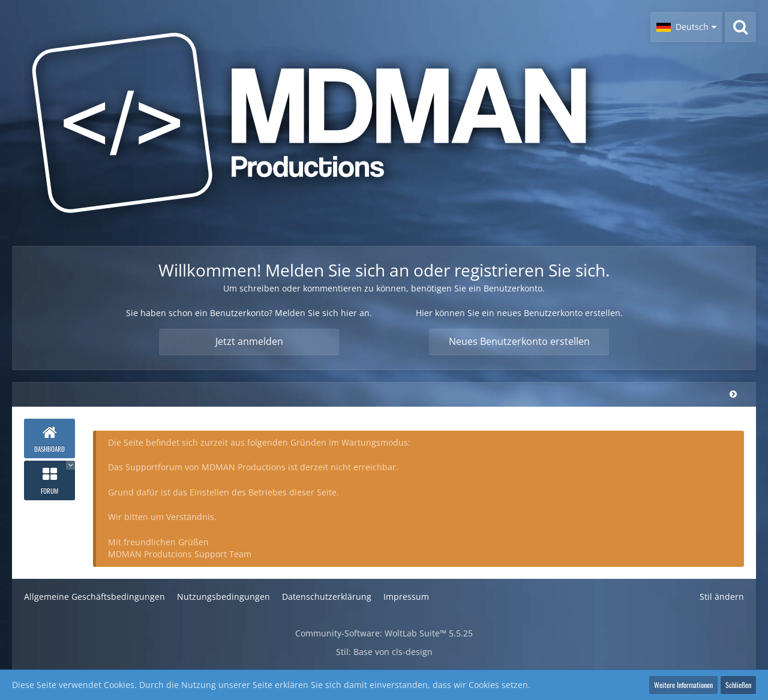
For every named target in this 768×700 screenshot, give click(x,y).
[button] (686, 27)
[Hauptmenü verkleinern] (733, 394)
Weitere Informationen (683, 685)
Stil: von (384, 652)
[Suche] (740, 27)
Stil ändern (722, 597)
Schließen (738, 685)
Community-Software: (384, 633)
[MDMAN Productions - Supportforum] (324, 123)
